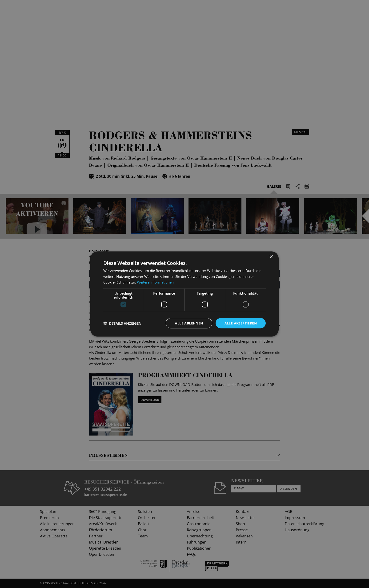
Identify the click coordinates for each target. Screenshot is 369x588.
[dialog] (184, 294)
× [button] (271, 257)
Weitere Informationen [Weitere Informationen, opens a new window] (155, 282)
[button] (122, 323)
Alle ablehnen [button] (189, 323)
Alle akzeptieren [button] (241, 323)
